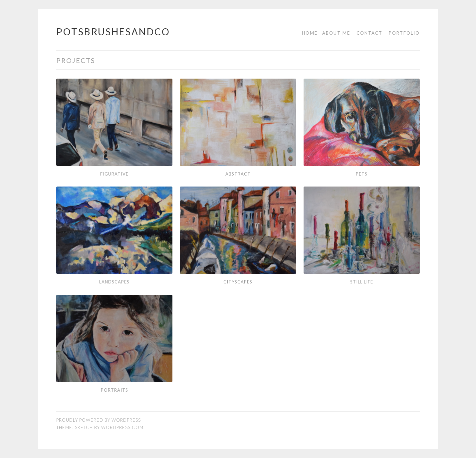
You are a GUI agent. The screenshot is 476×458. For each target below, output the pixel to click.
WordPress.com (122, 427)
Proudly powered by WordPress (99, 420)
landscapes (114, 282)
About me (336, 33)
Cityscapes (238, 282)
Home (310, 33)
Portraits (115, 390)
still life (362, 282)
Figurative (114, 174)
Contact (369, 33)
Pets (362, 174)
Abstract (238, 174)
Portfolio (404, 33)
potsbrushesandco (113, 32)
